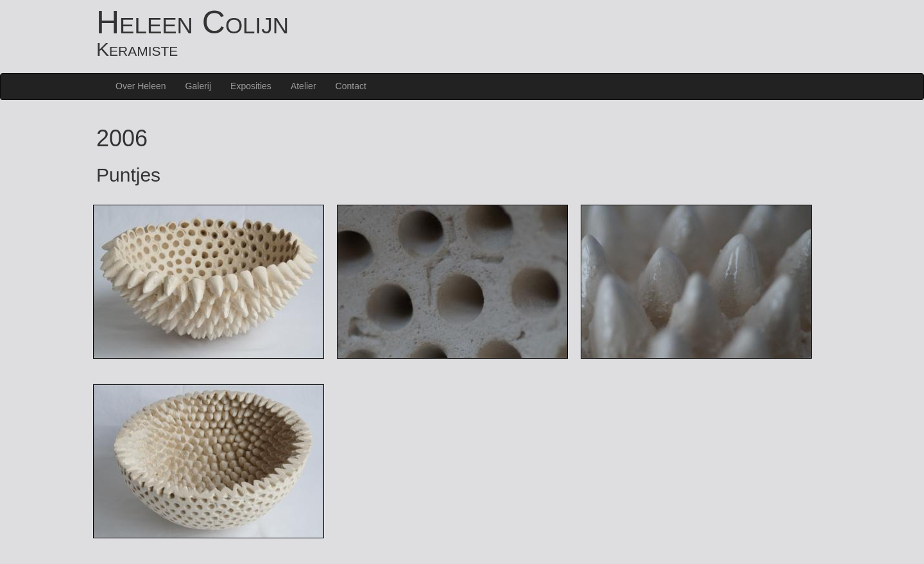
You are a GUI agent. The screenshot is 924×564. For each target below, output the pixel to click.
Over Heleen (141, 86)
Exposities (251, 86)
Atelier (304, 86)
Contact (351, 86)
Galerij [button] (198, 86)
